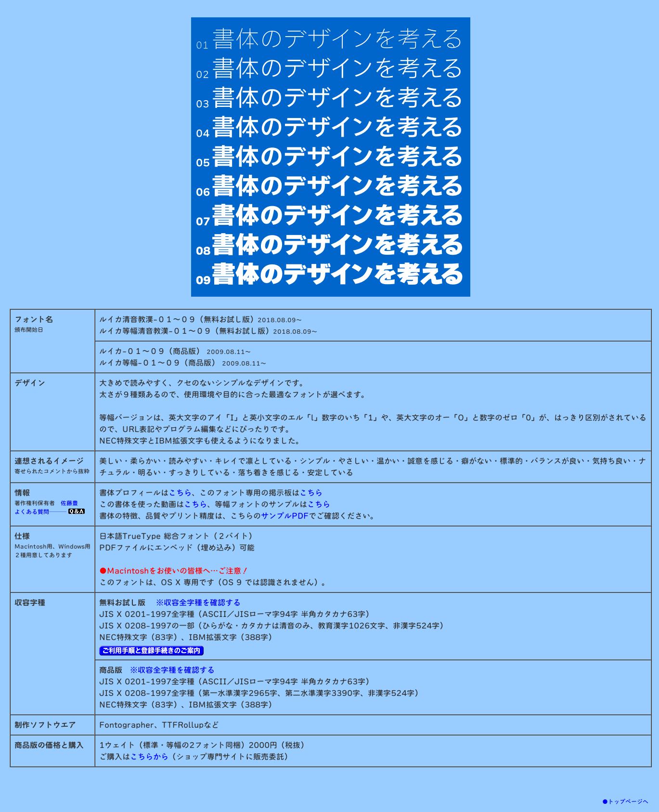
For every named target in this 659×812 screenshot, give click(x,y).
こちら (180, 493)
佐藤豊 (69, 503)
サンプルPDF (285, 516)
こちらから (149, 757)
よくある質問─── (50, 511)
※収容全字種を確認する (198, 602)
